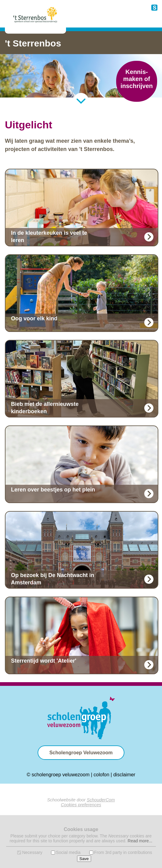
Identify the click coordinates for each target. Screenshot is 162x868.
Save (84, 859)
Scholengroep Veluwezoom (81, 753)
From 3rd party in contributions (123, 852)
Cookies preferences (81, 805)
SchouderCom (101, 800)
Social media (68, 852)
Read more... (140, 841)
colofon (101, 775)
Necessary (32, 852)
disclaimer (124, 775)
